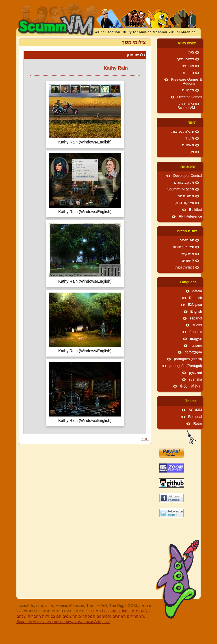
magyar (196, 339)
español (196, 318)
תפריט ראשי (187, 43)
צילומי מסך (186, 59)
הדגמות (188, 90)
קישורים (188, 261)
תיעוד (192, 123)
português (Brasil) (188, 359)
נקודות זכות (185, 267)
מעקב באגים (184, 183)
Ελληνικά (195, 305)
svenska (195, 379)
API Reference (190, 216)
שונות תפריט (187, 231)
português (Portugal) (186, 366)
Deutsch (196, 298)
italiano (196, 345)
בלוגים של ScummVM (186, 106)
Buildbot (196, 210)
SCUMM (195, 410)
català (197, 291)
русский (196, 373)
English (196, 312)
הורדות (188, 73)
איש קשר (187, 254)
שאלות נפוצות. (182, 132)
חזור (145, 439)
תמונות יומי (185, 196)
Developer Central (188, 176)
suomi (197, 325)
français (196, 332)
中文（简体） (191, 386)
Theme (191, 401)
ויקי (191, 152)
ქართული (193, 352)
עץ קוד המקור (183, 203)
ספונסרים (187, 240)
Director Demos (190, 97)
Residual (195, 417)
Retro (198, 424)
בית (191, 52)
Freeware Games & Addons (187, 81)
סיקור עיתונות (184, 247)
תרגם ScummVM (181, 189)
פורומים (188, 66)
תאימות (188, 145)
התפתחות (189, 167)
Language (188, 282)
